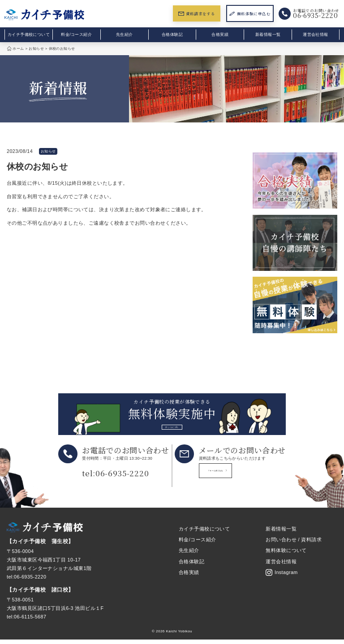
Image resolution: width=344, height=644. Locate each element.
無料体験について (286, 555)
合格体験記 (172, 35)
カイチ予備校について (29, 35)
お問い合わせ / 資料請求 (294, 544)
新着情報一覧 (268, 35)
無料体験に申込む (250, 13)
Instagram (282, 577)
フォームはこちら (241, 478)
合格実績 (220, 35)
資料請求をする (197, 13)
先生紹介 (125, 35)
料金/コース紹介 (76, 35)
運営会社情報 (316, 35)
